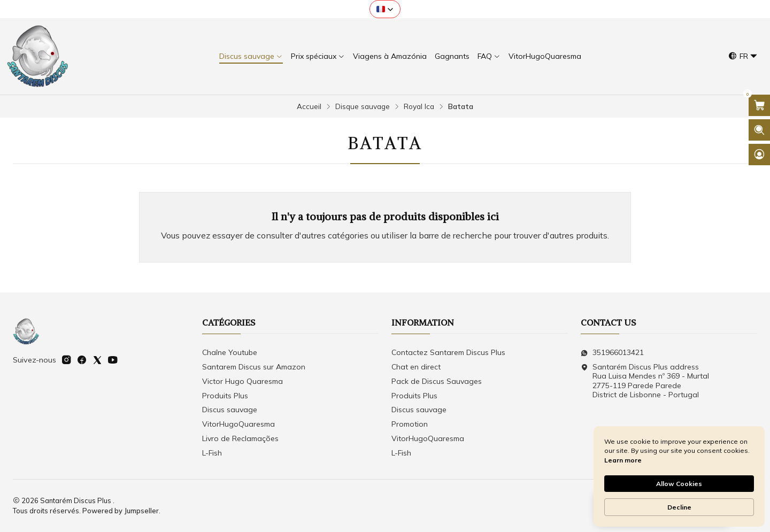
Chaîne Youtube (230, 352)
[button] (385, 9)
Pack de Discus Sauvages (437, 381)
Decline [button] (679, 507)
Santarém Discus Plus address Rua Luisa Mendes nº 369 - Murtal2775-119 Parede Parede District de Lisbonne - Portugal (645, 381)
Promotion (410, 424)
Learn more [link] (623, 460)
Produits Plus (225, 396)
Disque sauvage (363, 106)
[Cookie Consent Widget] (679, 476)
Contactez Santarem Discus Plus (448, 352)
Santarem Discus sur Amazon (254, 367)
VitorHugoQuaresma (238, 424)
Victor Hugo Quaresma (242, 381)
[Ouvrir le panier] (759, 105)
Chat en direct (416, 367)
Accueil (309, 106)
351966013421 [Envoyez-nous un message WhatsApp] (612, 352)
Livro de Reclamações (240, 438)
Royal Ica (419, 106)
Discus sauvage (230, 410)
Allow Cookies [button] (679, 484)
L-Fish (212, 453)
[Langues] (743, 56)
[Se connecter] (759, 155)
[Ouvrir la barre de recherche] (759, 130)
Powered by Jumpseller (121, 511)
